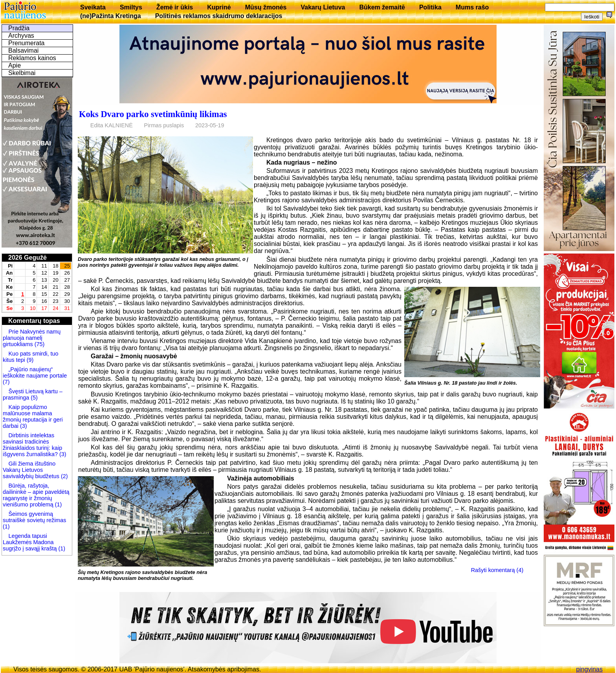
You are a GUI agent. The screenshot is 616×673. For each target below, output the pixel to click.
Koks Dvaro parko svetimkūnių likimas (153, 114)
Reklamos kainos (32, 58)
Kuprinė (219, 7)
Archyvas (21, 36)
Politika (430, 7)
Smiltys (131, 7)
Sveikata (93, 7)
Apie (15, 65)
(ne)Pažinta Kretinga (111, 16)
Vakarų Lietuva (323, 7)
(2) (64, 476)
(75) (39, 344)
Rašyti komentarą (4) (497, 570)
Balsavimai (23, 50)
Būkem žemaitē (382, 7)
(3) (23, 426)
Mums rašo (472, 7)
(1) (58, 504)
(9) (29, 360)
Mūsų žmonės (266, 7)
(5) (33, 398)
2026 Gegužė (27, 258)
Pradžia (19, 28)
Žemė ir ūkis (175, 7)
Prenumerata (27, 43)
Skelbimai (22, 73)
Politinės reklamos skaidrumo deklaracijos (219, 16)
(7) (6, 382)
